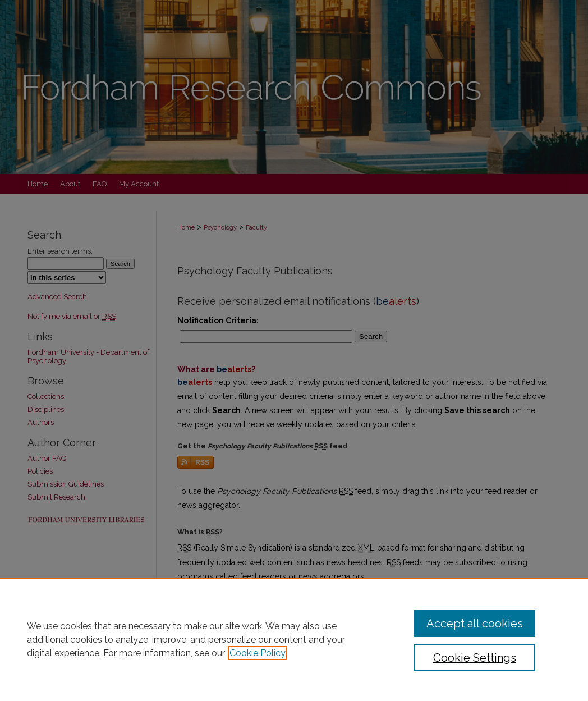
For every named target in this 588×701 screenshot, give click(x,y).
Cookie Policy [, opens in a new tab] (258, 653)
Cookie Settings (475, 658)
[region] (294, 639)
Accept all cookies (475, 624)
